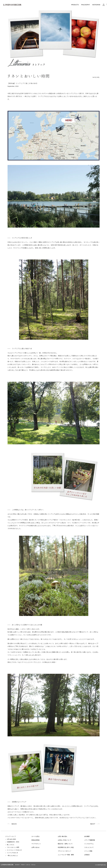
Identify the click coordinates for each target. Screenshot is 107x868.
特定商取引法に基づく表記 (66, 847)
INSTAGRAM (96, 5)
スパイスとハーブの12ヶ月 (14, 850)
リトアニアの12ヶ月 (12, 853)
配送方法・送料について (65, 844)
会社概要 (87, 836)
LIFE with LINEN (11, 839)
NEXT (93, 824)
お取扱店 (87, 855)
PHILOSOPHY (85, 5)
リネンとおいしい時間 (13, 847)
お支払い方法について (65, 840)
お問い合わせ (35, 847)
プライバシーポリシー (65, 851)
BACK (14, 824)
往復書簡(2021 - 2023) (13, 842)
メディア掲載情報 (90, 840)
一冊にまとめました (12, 855)
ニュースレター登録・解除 (66, 855)
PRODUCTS (75, 5)
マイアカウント (36, 844)
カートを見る (35, 836)
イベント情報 (88, 851)
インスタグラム (89, 844)
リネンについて (89, 847)
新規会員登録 (35, 840)
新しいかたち (11, 845)
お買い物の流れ (63, 836)
